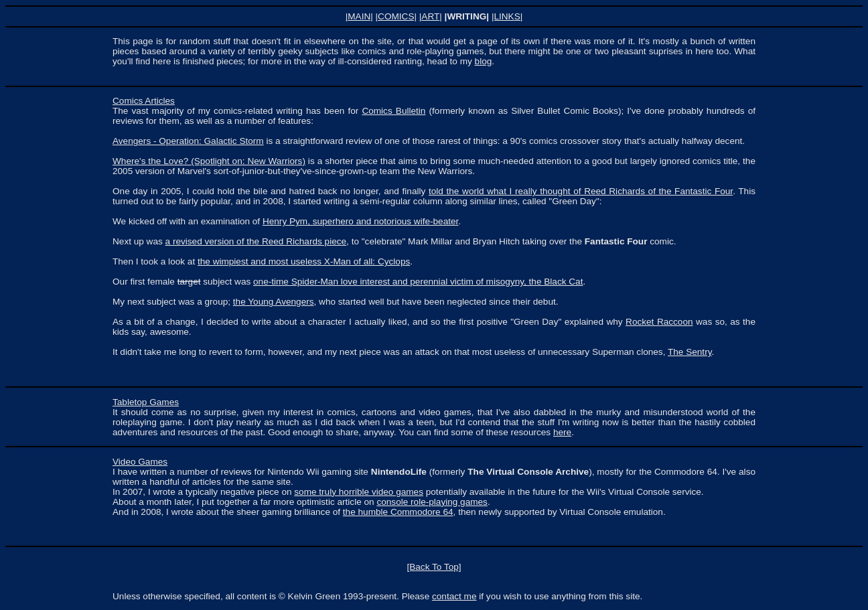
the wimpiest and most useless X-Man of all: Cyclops (304, 261)
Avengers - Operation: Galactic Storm (188, 141)
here (562, 432)
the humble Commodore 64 (398, 512)
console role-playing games (432, 502)
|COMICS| (396, 16)
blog (484, 61)
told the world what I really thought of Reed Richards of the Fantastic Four (581, 191)
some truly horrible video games (359, 492)
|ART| (431, 16)
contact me (454, 596)
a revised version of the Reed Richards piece (256, 241)
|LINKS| (507, 16)
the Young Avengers (274, 302)
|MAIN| (359, 16)
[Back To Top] (434, 567)
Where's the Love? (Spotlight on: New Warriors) (209, 161)
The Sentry (690, 352)
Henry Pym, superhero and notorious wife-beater (360, 221)
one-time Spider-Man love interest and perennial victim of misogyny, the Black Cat (418, 282)
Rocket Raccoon (659, 322)
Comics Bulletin (393, 111)
